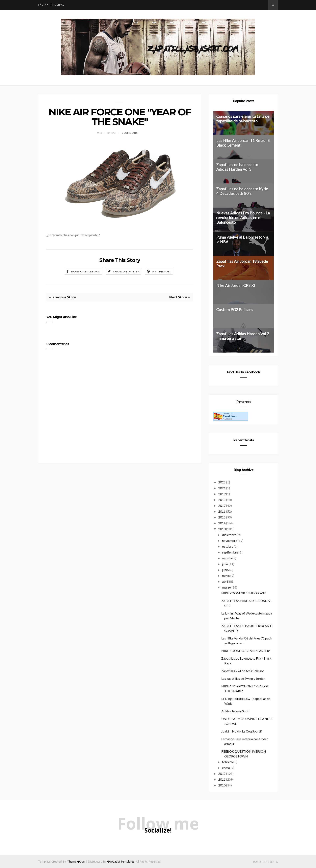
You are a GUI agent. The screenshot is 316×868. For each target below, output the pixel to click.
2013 (222, 529)
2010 (222, 785)
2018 (222, 500)
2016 (222, 511)
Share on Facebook (86, 272)
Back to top (266, 862)
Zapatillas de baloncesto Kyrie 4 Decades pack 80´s (242, 191)
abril (225, 581)
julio (225, 564)
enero (226, 768)
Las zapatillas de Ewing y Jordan (243, 678)
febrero (227, 762)
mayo (226, 576)
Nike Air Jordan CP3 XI (236, 285)
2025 (222, 482)
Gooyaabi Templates (121, 861)
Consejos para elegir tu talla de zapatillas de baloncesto (243, 119)
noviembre (230, 541)
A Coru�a (227, 419)
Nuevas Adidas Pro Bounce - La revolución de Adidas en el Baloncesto (243, 218)
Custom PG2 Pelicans (235, 310)
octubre (228, 546)
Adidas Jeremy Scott (235, 711)
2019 (222, 494)
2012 (222, 773)
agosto (227, 558)
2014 (222, 523)
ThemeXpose (76, 861)
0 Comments (130, 133)
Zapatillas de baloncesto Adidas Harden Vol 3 (237, 167)
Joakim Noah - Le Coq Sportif (242, 731)
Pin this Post (162, 272)
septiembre (230, 552)
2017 (222, 505)
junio (225, 570)
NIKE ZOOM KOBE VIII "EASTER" (246, 651)
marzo (227, 587)
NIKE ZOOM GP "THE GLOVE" (244, 593)
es (230, 416)
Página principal (51, 5)
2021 (222, 488)
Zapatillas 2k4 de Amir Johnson (243, 671)
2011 (222, 779)
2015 (222, 517)
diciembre (229, 535)
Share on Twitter (126, 272)
